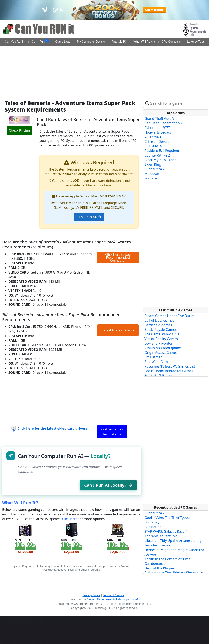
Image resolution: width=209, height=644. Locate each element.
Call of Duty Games (159, 320)
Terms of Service (114, 595)
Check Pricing (19, 130)
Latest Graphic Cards (118, 330)
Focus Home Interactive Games (169, 371)
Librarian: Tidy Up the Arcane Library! (173, 541)
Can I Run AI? (89, 217)
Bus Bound (153, 527)
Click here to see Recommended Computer (118, 257)
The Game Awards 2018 (163, 334)
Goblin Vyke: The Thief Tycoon (168, 518)
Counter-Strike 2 (157, 155)
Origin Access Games (161, 353)
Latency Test (196, 42)
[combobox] (178, 103)
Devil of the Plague (159, 568)
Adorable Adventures (161, 536)
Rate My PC (119, 42)
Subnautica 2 (155, 169)
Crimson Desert (157, 141)
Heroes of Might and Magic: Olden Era (174, 550)
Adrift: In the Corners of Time (167, 559)
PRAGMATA (153, 146)
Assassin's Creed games (163, 348)
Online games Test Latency (112, 432)
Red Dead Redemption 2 (163, 123)
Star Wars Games (158, 362)
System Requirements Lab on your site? (113, 599)
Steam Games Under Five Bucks (169, 316)
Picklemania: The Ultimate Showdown (174, 573)
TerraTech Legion (158, 545)
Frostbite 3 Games (159, 375)
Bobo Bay (152, 522)
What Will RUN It (144, 42)
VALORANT (153, 137)
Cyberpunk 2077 (157, 128)
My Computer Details (91, 42)
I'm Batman (154, 357)
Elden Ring (153, 164)
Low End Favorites (159, 343)
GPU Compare (171, 42)
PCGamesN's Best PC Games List (170, 366)
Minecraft (152, 174)
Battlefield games (158, 325)
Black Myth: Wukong (160, 160)
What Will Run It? (20, 503)
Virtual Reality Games (161, 339)
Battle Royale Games (161, 330)
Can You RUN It (15, 42)
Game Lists (63, 42)
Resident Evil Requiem (162, 151)
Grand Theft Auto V (159, 118)
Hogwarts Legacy (158, 132)
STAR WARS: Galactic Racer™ (166, 531)
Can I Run (40, 42)
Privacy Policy (91, 595)
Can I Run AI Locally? (108, 485)
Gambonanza (155, 564)
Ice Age (150, 554)
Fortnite (151, 178)
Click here (70, 519)
